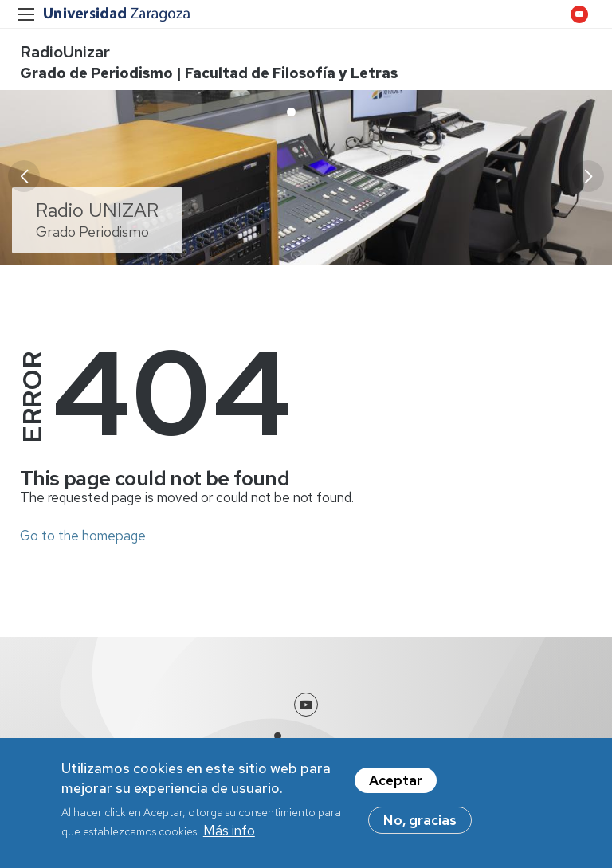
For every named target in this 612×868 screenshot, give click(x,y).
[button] (588, 176)
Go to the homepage (83, 536)
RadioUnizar (65, 52)
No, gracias (420, 821)
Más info (229, 831)
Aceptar (396, 781)
